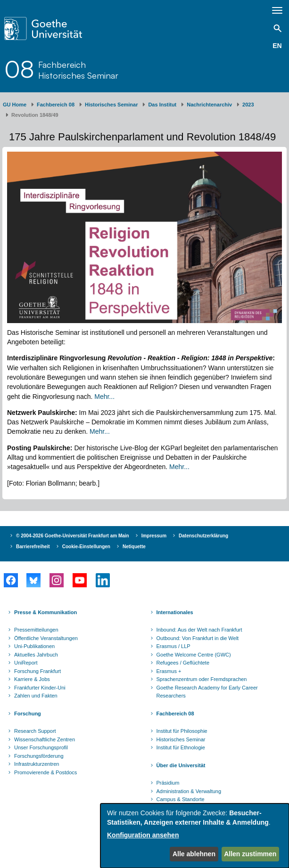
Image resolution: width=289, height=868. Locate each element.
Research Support (35, 731)
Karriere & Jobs (32, 679)
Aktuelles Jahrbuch (36, 655)
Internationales (175, 612)
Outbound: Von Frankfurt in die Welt (198, 638)
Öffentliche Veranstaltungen (46, 638)
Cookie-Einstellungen (86, 547)
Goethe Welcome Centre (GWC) (194, 655)
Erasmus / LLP (173, 646)
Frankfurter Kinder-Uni (40, 688)
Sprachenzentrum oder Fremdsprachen (202, 679)
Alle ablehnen (194, 854)
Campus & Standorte (181, 799)
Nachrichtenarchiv (209, 105)
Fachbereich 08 (56, 105)
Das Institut (162, 105)
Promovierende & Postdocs (45, 772)
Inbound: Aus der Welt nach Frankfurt (199, 630)
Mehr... (104, 397)
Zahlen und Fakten (36, 696)
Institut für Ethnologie (181, 747)
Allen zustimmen (250, 854)
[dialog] (195, 836)
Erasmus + (169, 671)
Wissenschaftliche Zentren (45, 739)
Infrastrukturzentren (37, 764)
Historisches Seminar (111, 105)
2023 (248, 105)
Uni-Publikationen (34, 646)
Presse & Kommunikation (45, 612)
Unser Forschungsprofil (41, 747)
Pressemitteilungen (36, 630)
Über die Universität (181, 765)
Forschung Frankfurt (37, 671)
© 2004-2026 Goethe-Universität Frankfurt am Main (73, 536)
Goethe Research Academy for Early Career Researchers (207, 692)
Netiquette (134, 547)
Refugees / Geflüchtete (183, 663)
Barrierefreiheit (33, 547)
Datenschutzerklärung (203, 536)
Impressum (154, 536)
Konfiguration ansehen (143, 835)
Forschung (28, 714)
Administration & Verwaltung (189, 791)
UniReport (26, 663)
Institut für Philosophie (182, 731)
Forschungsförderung (39, 756)
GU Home (15, 105)
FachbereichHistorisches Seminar (78, 70)
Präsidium (168, 783)
